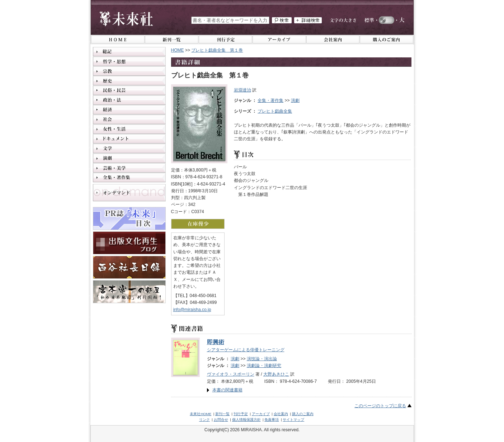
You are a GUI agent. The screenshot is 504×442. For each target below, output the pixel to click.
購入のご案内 (303, 414)
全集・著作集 (270, 100)
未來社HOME (201, 414)
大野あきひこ (276, 374)
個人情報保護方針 (246, 420)
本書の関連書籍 (227, 390)
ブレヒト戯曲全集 (275, 111)
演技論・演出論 (262, 359)
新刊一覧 (222, 414)
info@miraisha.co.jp (192, 310)
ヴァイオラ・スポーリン (231, 374)
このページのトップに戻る (380, 406)
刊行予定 (241, 414)
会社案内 (281, 414)
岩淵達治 (242, 90)
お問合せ (221, 420)
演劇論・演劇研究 (264, 366)
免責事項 (272, 420)
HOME (178, 50)
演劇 (295, 100)
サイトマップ (293, 420)
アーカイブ (261, 414)
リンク (204, 420)
